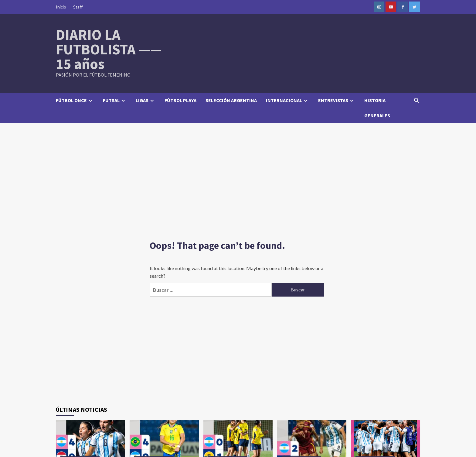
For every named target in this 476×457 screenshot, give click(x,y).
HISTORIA (375, 100)
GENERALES (377, 115)
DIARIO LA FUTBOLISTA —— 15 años (109, 49)
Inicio (61, 7)
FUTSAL (115, 100)
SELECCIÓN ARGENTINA (231, 100)
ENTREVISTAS (337, 100)
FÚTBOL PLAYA (180, 100)
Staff (78, 7)
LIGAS (146, 100)
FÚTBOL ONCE (75, 100)
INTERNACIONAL (287, 100)
